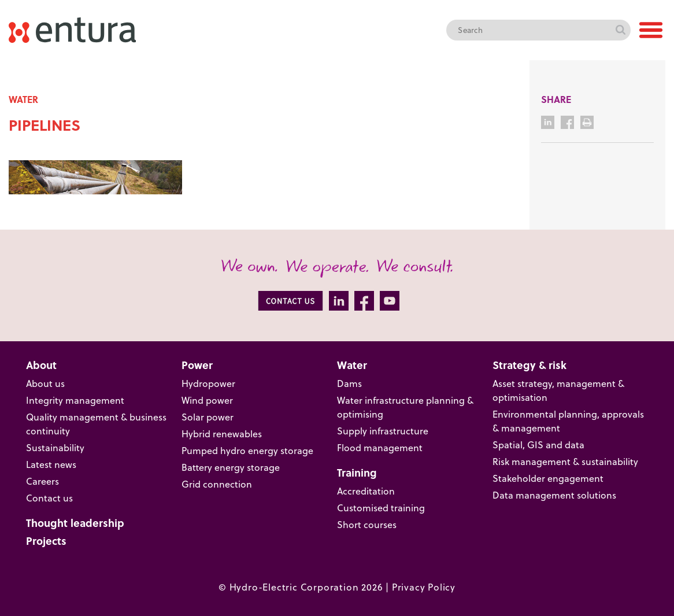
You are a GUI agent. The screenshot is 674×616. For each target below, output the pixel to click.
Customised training (381, 508)
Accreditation (366, 491)
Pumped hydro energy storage (247, 450)
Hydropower (208, 383)
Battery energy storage (231, 467)
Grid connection (217, 484)
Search (620, 30)
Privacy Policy (424, 587)
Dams (349, 383)
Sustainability (55, 447)
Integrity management (75, 400)
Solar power (208, 417)
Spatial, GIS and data (538, 445)
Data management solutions (554, 495)
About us (45, 383)
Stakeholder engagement (548, 478)
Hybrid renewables (222, 434)
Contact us (49, 498)
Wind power (207, 400)
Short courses (367, 524)
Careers (42, 481)
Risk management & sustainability (565, 461)
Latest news (51, 464)
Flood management (380, 447)
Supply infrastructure (383, 431)
